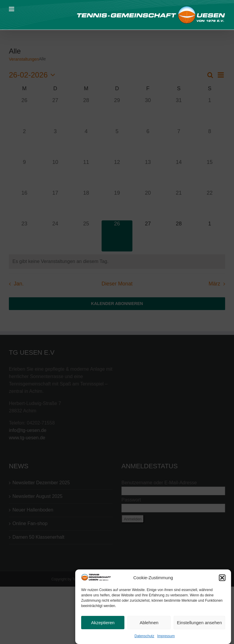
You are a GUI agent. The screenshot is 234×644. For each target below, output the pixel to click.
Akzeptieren (103, 624)
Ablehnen (149, 624)
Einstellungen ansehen (199, 624)
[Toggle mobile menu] (12, 9)
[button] (222, 579)
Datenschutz (144, 637)
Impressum (166, 637)
